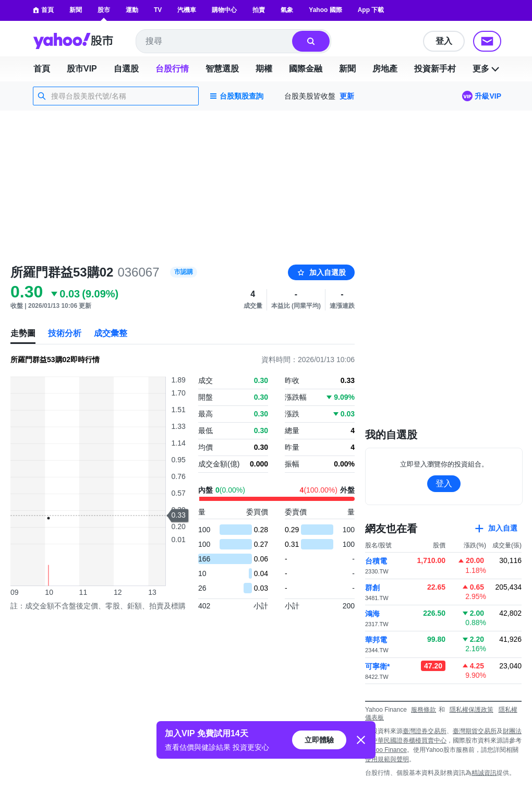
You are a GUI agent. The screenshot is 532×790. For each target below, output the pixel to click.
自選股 (126, 69)
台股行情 (172, 69)
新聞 (76, 10)
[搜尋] (311, 41)
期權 (264, 69)
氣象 (287, 10)
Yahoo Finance (386, 750)
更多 (487, 69)
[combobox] (215, 41)
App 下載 (371, 10)
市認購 (184, 272)
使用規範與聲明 (387, 759)
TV (158, 10)
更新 (347, 96)
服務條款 (424, 710)
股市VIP (82, 69)
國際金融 (306, 69)
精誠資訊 (484, 773)
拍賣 (259, 10)
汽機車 (187, 10)
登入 (444, 41)
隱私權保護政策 (471, 710)
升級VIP (488, 96)
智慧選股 (222, 69)
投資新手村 (435, 69)
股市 (104, 10)
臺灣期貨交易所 (475, 731)
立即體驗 (319, 740)
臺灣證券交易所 (425, 731)
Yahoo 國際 (325, 10)
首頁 (43, 10)
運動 (132, 10)
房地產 (385, 69)
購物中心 (224, 10)
